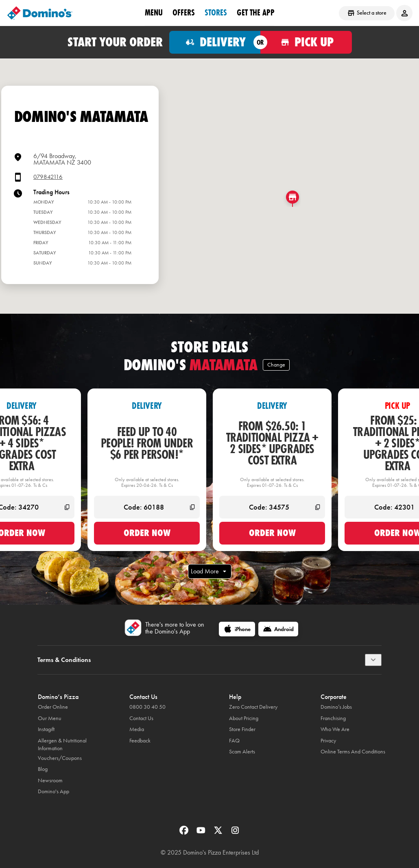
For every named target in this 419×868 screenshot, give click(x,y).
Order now (147, 533)
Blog (43, 769)
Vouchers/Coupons (60, 758)
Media (137, 729)
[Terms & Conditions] (373, 660)
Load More (210, 571)
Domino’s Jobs (336, 707)
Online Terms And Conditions (353, 752)
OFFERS (184, 13)
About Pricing (244, 718)
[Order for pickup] (306, 42)
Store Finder (242, 729)
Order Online (53, 707)
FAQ (234, 741)
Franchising (333, 718)
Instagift (46, 729)
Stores (216, 13)
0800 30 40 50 (147, 707)
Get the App (256, 13)
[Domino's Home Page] (40, 13)
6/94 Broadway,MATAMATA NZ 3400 (62, 159)
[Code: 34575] (272, 507)
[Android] (278, 629)
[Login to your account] (404, 13)
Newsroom (50, 780)
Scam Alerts (242, 752)
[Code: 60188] (147, 507)
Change (276, 365)
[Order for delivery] (215, 42)
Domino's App (53, 791)
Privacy (328, 741)
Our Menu (50, 718)
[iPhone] (237, 629)
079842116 (48, 177)
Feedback (140, 741)
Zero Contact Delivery (253, 707)
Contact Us (141, 718)
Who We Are (335, 729)
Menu (154, 13)
